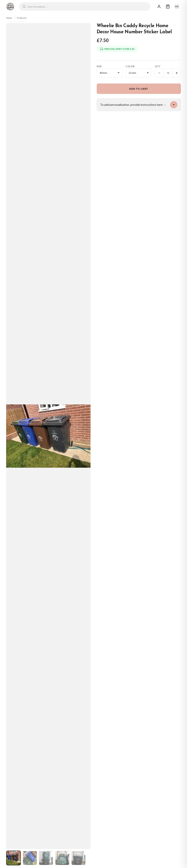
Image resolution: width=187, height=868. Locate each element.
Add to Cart (139, 89)
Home (9, 18)
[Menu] (177, 7)
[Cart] (168, 7)
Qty (158, 66)
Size (99, 66)
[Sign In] (159, 7)
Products (22, 18)
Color (130, 66)
